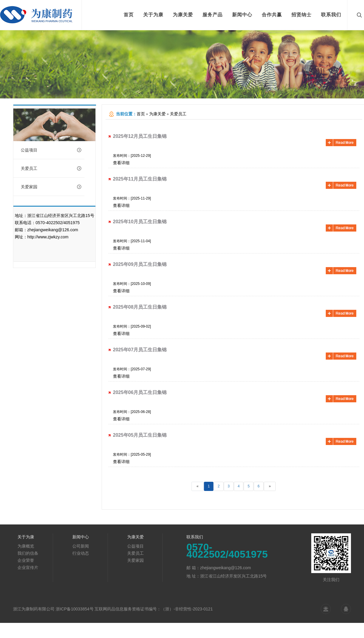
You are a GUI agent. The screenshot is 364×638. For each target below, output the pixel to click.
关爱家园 (51, 187)
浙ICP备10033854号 (75, 609)
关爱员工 (51, 168)
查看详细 (121, 163)
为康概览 (26, 546)
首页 (141, 114)
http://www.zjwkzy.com (48, 237)
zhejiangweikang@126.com (53, 230)
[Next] (270, 486)
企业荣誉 (26, 560)
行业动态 (81, 553)
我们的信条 (28, 553)
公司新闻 (81, 546)
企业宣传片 (28, 567)
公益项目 (51, 150)
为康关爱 (157, 114)
